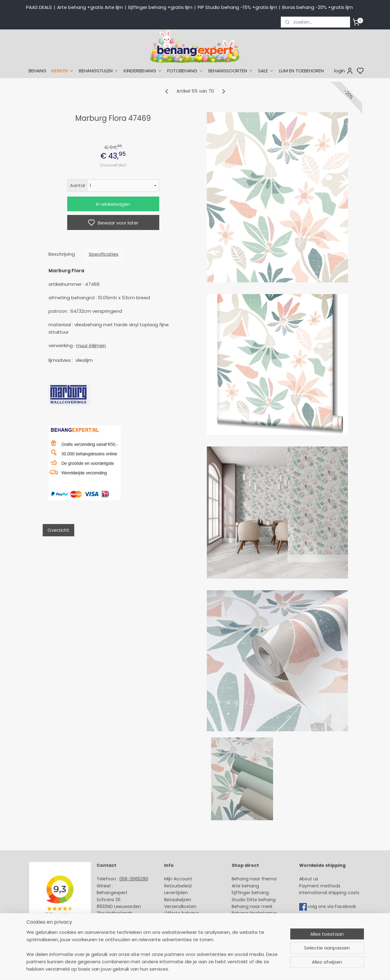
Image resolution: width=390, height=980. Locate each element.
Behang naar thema (254, 879)
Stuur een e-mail (116, 920)
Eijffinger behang (250, 893)
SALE (266, 71)
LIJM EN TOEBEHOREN (301, 71)
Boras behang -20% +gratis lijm (318, 7)
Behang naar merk (252, 906)
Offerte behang (181, 913)
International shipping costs (329, 893)
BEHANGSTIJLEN (99, 71)
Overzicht (58, 530)
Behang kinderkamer (254, 913)
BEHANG (37, 71)
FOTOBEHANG (185, 71)
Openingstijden (113, 927)
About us (309, 879)
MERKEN (63, 71)
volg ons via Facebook (332, 906)
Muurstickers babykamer (258, 920)
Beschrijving (62, 254)
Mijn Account (178, 879)
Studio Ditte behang (254, 900)
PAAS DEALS (39, 7)
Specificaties (103, 254)
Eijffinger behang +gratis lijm (160, 7)
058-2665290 (134, 879)
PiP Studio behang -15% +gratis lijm (237, 7)
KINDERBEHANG (143, 71)
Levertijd (173, 893)
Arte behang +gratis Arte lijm (90, 7)
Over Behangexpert (185, 927)
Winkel (171, 920)
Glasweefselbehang (253, 927)
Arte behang (245, 886)
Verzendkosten (180, 906)
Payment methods (320, 886)
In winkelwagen (113, 204)
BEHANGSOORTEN (231, 71)
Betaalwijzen (178, 900)
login (344, 71)
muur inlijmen (91, 345)
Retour (171, 886)
